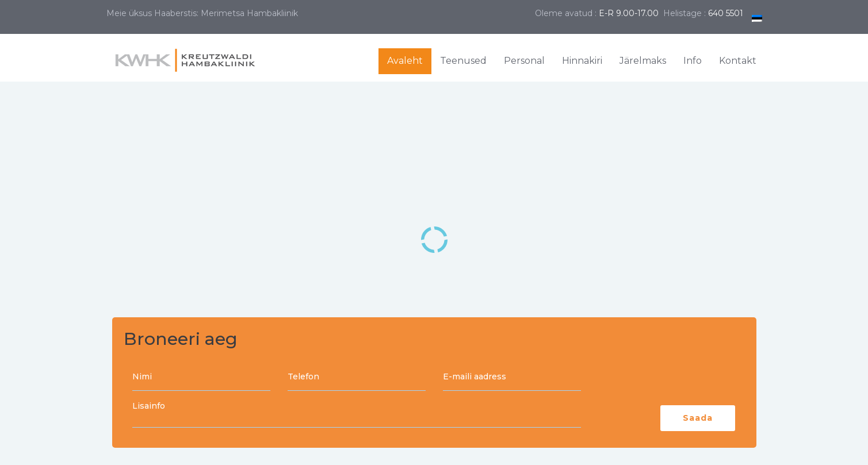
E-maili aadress (512, 378)
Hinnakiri (582, 61)
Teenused (463, 61)
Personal (524, 61)
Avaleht (405, 61)
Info (693, 61)
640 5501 (726, 13)
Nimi (201, 378)
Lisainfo (357, 415)
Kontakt (738, 61)
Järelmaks (643, 61)
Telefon (357, 378)
